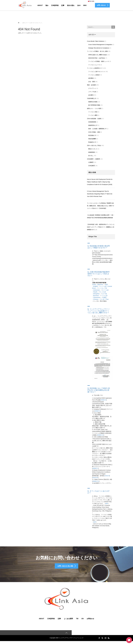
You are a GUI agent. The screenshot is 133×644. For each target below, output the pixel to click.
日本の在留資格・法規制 (94, 119)
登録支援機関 (92, 139)
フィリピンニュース (94, 65)
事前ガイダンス (93, 149)
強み (47, 5)
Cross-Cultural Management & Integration (100, 45)
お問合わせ (90, 621)
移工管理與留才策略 (94, 105)
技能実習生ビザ (93, 125)
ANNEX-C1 (96, 481)
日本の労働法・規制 (94, 132)
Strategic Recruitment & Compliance (99, 48)
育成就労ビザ (92, 142)
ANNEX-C (95, 468)
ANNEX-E (104, 400)
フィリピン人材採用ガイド (95, 68)
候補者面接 (92, 152)
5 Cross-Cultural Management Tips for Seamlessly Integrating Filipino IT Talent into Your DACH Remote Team (100, 194)
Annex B (107, 476)
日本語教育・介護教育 (93, 159)
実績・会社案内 (92, 85)
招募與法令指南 (93, 102)
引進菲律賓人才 (92, 98)
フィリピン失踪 (93, 112)
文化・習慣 (92, 82)
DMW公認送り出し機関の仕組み (98, 55)
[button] (101, 245)
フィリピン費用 (93, 115)
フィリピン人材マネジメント (97, 72)
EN (93, 1)
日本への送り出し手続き (94, 145)
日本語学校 (55, 5)
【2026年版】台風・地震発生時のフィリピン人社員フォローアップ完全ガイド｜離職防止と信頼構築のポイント (101, 227)
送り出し (91, 156)
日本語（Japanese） (98, 284)
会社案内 (91, 95)
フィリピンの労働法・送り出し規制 (97, 51)
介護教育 (91, 162)
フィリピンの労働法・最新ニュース (99, 61)
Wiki (85, 5)
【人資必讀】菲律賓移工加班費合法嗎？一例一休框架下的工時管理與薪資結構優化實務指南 (101, 216)
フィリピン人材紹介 (94, 75)
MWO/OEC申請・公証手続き (97, 58)
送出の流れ (71, 5)
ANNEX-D (97, 411)
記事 (63, 5)
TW (89, 1)
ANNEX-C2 (100, 435)
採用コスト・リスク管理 (94, 109)
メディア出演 (92, 92)
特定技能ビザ (92, 135)
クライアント (92, 88)
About (40, 5)
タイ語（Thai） (105, 299)
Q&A (79, 5)
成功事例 (91, 78)
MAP (107, 504)
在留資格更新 (92, 122)
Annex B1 (95, 478)
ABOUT (42, 621)
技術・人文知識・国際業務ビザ (97, 129)
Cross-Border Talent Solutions (96, 41)
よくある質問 (68, 621)
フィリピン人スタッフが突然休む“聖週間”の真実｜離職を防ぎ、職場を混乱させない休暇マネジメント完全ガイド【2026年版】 (101, 206)
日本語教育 (92, 166)
